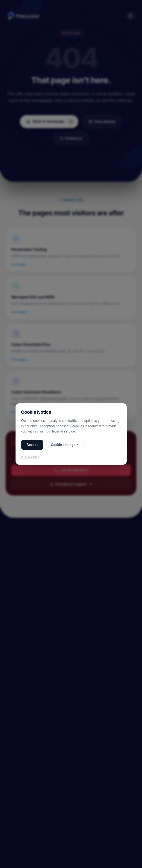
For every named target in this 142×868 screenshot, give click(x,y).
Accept (32, 445)
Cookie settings (65, 445)
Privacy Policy (30, 457)
